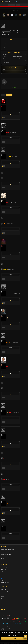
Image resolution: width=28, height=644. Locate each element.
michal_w (11, 412)
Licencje (2, 596)
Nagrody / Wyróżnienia (5, 583)
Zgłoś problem (3, 603)
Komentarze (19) (9, 95)
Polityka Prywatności (5, 592)
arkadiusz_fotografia (10, 294)
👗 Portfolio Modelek (5, 578)
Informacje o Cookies (5, 594)
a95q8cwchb (7, 32)
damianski (8, 108)
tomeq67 (8, 132)
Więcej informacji (14, 642)
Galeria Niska (3, 571)
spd (7, 528)
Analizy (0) (3, 95)
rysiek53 (8, 504)
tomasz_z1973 (9, 342)
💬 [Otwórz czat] (25, 637)
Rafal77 (5, 178)
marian (10, 318)
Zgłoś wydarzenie (4, 605)
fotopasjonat (5, 269)
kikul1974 (8, 248)
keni (4, 479)
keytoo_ (8, 437)
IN (14, 5)
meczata (5, 388)
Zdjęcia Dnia (3, 580)
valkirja (5, 224)
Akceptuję (14, 638)
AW (17, 5)
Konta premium (4, 601)
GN (12, 5)
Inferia (2, 574)
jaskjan (8, 367)
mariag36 (8, 202)
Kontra (2, 576)
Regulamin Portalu (4, 590)
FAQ (2, 598)
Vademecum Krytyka (5, 567)
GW (9, 5)
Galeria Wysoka (4, 569)
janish (4, 458)
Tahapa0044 (8, 157)
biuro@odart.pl (3, 560)
